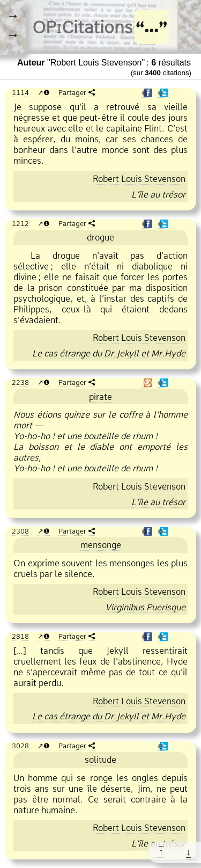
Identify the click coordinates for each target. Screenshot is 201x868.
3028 (20, 746)
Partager (72, 92)
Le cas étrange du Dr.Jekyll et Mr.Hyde (109, 353)
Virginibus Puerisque (145, 607)
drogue (100, 237)
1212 (20, 223)
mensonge (101, 545)
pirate (100, 397)
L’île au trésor (158, 194)
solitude (100, 760)
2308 (20, 531)
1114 (20, 92)
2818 (20, 636)
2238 (20, 382)
